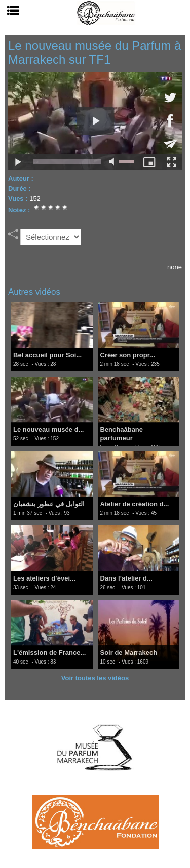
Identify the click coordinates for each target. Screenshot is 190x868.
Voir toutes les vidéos (95, 678)
